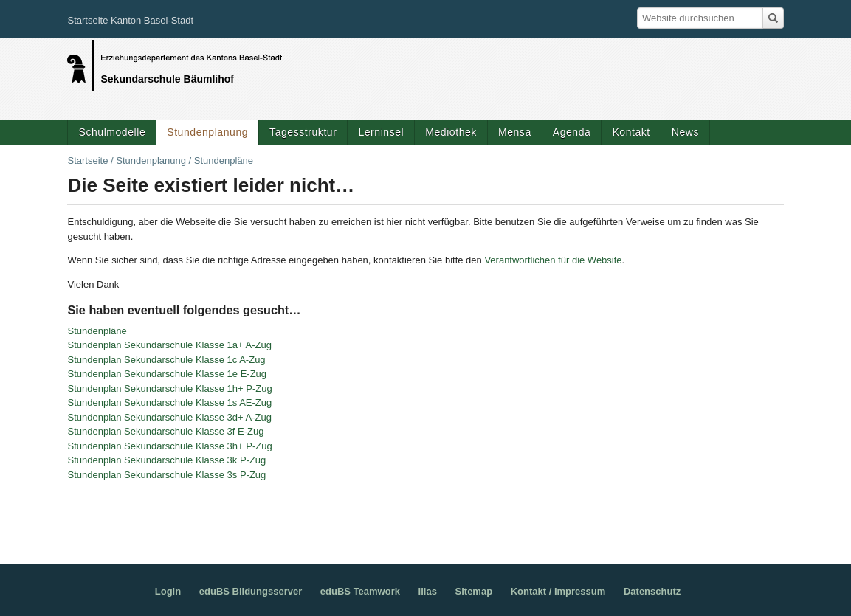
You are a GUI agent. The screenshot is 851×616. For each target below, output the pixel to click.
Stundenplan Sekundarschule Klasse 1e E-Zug (167, 374)
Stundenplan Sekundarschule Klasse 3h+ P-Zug (169, 446)
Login (168, 591)
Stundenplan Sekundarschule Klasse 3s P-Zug (166, 475)
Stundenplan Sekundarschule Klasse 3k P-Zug (166, 460)
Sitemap (474, 591)
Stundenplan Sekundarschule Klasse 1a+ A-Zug (169, 345)
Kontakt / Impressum (558, 591)
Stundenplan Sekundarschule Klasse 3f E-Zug (165, 431)
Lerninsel (381, 132)
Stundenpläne (97, 331)
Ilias (428, 591)
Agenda (572, 132)
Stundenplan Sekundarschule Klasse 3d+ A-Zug (169, 417)
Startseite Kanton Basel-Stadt (130, 20)
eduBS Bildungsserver (251, 591)
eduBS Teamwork (360, 591)
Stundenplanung (207, 132)
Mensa (515, 132)
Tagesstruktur (303, 132)
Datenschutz (652, 591)
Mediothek (451, 132)
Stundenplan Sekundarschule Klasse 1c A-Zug (166, 360)
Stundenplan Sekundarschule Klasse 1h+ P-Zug (169, 388)
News (685, 132)
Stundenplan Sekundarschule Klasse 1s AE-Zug (169, 402)
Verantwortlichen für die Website (553, 260)
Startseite (87, 160)
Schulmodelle (112, 132)
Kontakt (631, 132)
